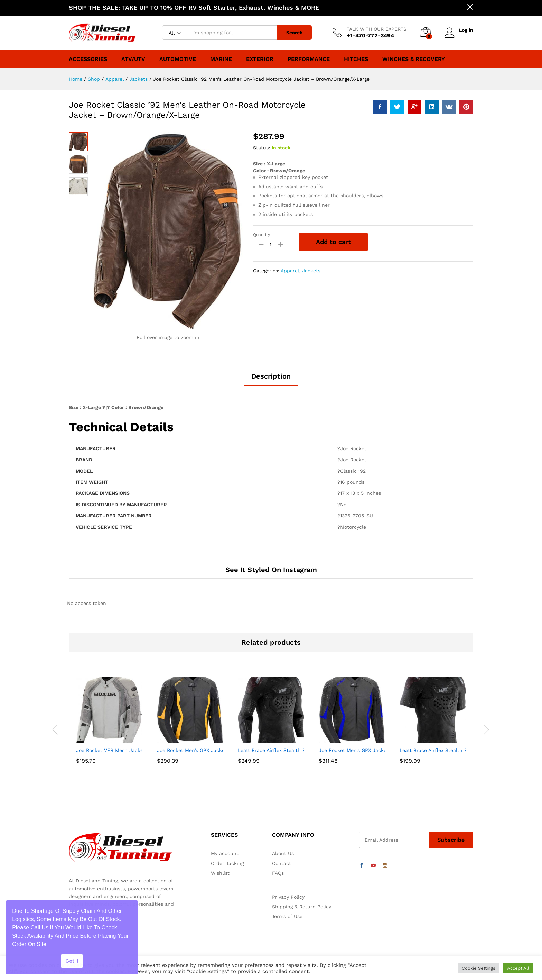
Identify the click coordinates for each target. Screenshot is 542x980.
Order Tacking (227, 863)
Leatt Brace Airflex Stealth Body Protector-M (291, 750)
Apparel (290, 271)
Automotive (178, 59)
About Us (283, 853)
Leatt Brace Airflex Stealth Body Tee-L (445, 750)
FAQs (278, 873)
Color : (261, 171)
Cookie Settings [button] (479, 968)
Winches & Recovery (414, 59)
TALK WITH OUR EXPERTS (377, 29)
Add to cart (333, 242)
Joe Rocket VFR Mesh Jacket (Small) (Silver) (129, 750)
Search (295, 33)
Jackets (311, 271)
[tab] (271, 379)
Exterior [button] (260, 59)
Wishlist (220, 873)
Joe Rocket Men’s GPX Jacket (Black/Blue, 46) (373, 750)
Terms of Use (287, 916)
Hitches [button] (356, 59)
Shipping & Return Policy (302, 907)
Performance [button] (309, 59)
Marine (221, 59)
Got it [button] (72, 961)
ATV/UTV (133, 59)
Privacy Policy (288, 897)
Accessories (88, 59)
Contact (282, 863)
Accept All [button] (518, 968)
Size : (260, 164)
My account (225, 853)
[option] (109, 729)
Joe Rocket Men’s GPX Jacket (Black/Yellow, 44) (214, 750)
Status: (261, 148)
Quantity (261, 235)
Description (271, 376)
